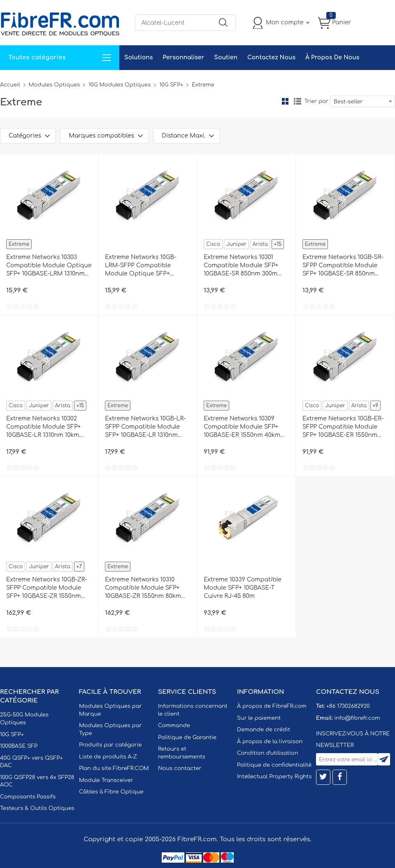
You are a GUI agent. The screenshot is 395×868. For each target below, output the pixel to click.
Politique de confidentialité (274, 765)
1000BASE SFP (19, 746)
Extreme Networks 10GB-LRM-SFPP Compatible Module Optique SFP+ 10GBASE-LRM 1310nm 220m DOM (145, 266)
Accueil (10, 85)
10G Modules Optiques (120, 85)
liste (297, 101)
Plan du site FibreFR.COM (114, 768)
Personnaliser (183, 57)
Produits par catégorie (110, 745)
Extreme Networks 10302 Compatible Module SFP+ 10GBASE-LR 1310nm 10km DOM (43, 427)
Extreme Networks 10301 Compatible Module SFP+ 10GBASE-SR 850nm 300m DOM (241, 266)
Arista (260, 244)
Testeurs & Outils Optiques (37, 808)
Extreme (19, 244)
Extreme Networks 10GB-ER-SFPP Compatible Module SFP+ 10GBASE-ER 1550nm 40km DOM (343, 427)
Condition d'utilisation (267, 753)
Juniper (236, 244)
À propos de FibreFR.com (272, 706)
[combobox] (362, 101)
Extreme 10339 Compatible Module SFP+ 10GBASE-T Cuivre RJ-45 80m (243, 588)
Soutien (226, 57)
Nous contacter (180, 768)
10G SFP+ (171, 85)
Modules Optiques (55, 85)
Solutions (138, 57)
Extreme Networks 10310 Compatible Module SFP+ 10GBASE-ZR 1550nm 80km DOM (143, 588)
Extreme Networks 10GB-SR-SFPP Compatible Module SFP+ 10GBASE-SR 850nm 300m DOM (343, 266)
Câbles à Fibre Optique (111, 792)
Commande (174, 726)
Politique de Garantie (187, 737)
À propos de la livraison (270, 742)
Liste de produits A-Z (108, 757)
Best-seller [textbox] (348, 102)
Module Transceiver (106, 780)
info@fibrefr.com (357, 718)
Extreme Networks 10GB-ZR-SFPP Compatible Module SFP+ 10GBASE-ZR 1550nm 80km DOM (47, 588)
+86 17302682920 (348, 706)
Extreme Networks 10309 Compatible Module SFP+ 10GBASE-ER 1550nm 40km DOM (242, 427)
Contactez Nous (271, 57)
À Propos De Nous (332, 57)
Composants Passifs (28, 797)
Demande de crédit (264, 730)
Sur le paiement (259, 718)
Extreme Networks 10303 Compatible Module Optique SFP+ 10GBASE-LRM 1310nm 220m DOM (49, 266)
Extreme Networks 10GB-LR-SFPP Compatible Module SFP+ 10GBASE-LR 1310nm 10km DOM (145, 427)
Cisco (213, 244)
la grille (285, 101)
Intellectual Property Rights (274, 777)
